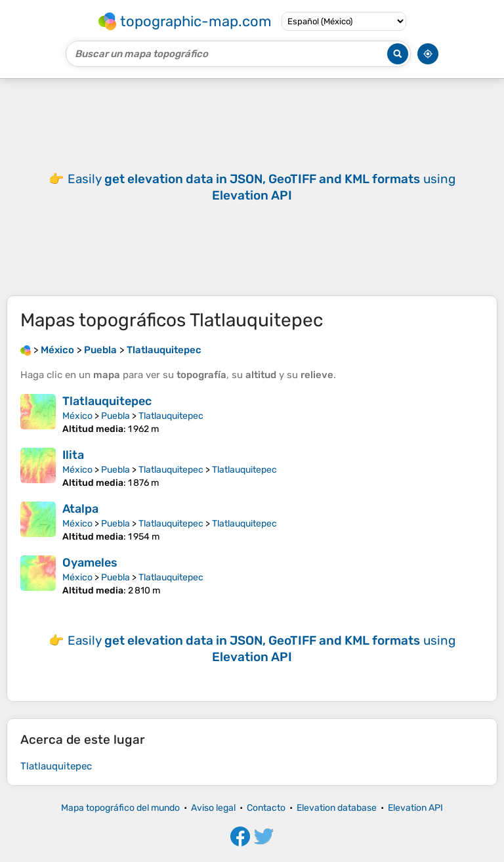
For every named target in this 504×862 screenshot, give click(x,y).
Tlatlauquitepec (107, 401)
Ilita (73, 455)
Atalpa (80, 509)
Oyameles (90, 563)
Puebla (115, 416)
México (77, 416)
